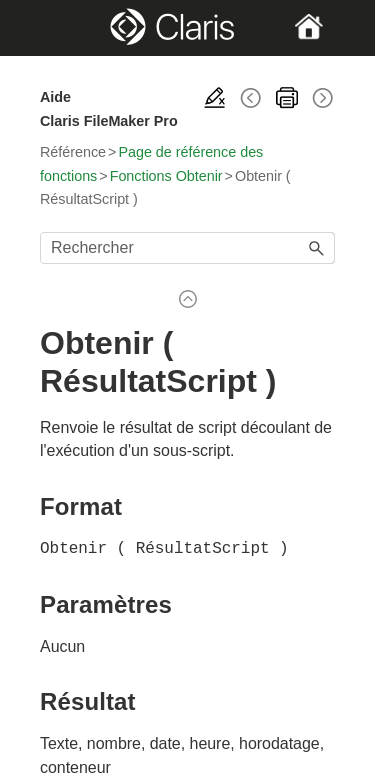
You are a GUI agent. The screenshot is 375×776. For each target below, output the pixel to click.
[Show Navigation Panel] (53, 28)
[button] (317, 248)
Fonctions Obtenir (166, 176)
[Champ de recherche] (187, 248)
